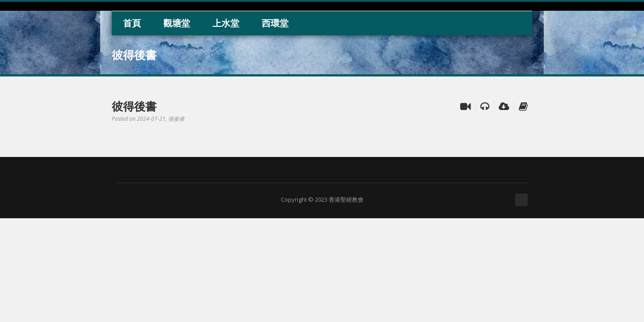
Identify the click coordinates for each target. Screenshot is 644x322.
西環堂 (275, 23)
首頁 (132, 23)
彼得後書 (134, 106)
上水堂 (226, 23)
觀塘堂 (177, 23)
